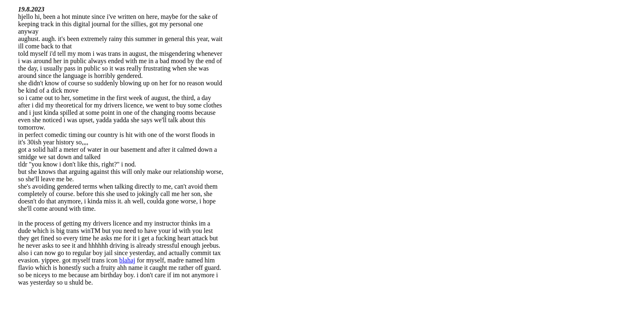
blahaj (127, 260)
